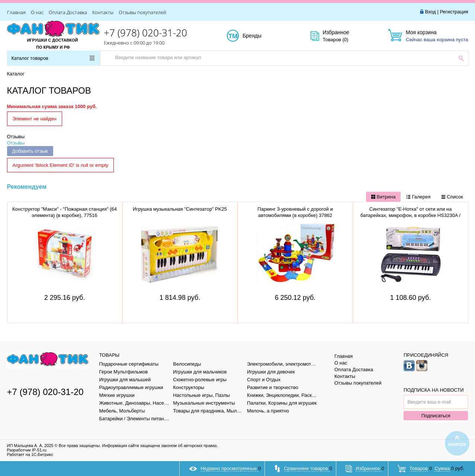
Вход (430, 12)
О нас (37, 12)
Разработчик (27, 450)
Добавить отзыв (30, 151)
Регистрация (454, 12)
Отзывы (16, 137)
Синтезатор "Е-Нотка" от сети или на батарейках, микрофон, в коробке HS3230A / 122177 (410, 215)
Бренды (260, 36)
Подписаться (436, 416)
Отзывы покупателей (142, 12)
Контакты (103, 12)
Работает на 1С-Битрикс (30, 454)
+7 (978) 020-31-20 (145, 33)
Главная (16, 12)
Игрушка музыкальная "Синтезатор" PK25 (180, 209)
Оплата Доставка (68, 12)
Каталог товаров (53, 58)
